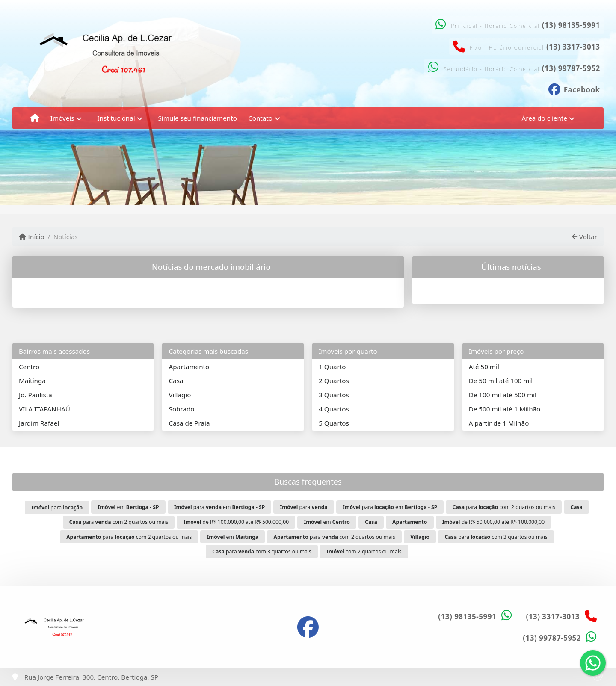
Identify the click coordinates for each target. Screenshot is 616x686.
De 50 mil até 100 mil (501, 381)
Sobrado (182, 409)
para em (219, 507)
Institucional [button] (116, 118)
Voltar (585, 237)
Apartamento (189, 367)
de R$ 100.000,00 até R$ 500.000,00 (236, 522)
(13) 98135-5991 (571, 25)
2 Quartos (334, 381)
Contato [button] (260, 118)
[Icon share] (574, 89)
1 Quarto (332, 367)
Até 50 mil (484, 367)
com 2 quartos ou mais (364, 551)
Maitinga (32, 381)
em (128, 507)
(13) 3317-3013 (573, 47)
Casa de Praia (190, 423)
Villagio (180, 395)
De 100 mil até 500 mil (503, 395)
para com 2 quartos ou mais (504, 507)
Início (32, 237)
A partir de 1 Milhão (499, 423)
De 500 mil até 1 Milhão (505, 409)
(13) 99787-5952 (571, 68)
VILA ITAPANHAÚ (44, 409)
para (57, 507)
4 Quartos (334, 409)
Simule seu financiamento (197, 118)
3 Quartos (334, 395)
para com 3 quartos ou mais (496, 537)
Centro (29, 367)
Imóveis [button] (62, 118)
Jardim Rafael (39, 423)
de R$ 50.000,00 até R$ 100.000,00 (494, 522)
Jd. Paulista (36, 395)
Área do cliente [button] (545, 118)
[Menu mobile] (35, 118)
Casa (176, 381)
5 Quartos (334, 423)
